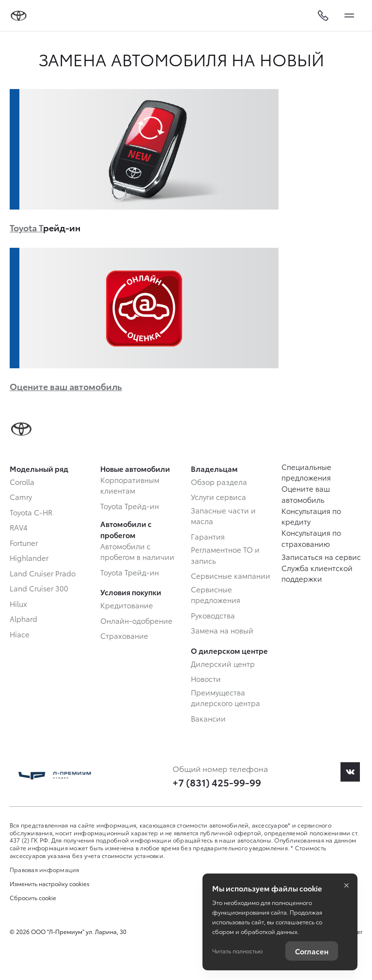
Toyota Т (26, 227)
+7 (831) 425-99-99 (217, 782)
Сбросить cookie (33, 898)
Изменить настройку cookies (50, 884)
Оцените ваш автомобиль (66, 386)
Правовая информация (45, 869)
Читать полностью (237, 951)
